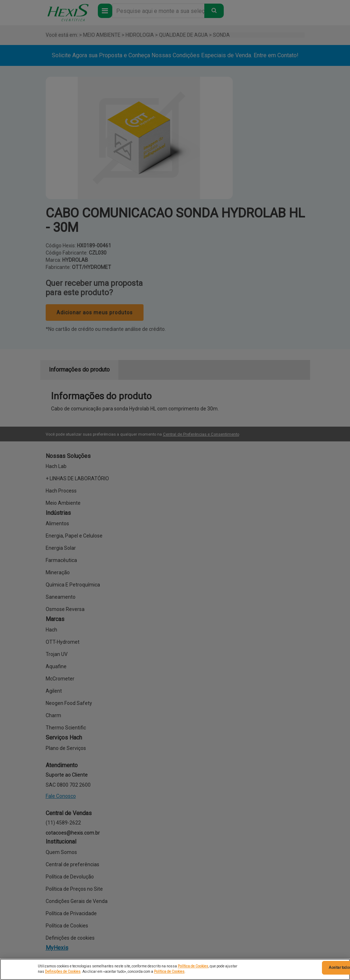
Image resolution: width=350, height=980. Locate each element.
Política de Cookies (193, 966)
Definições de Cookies (63, 972)
